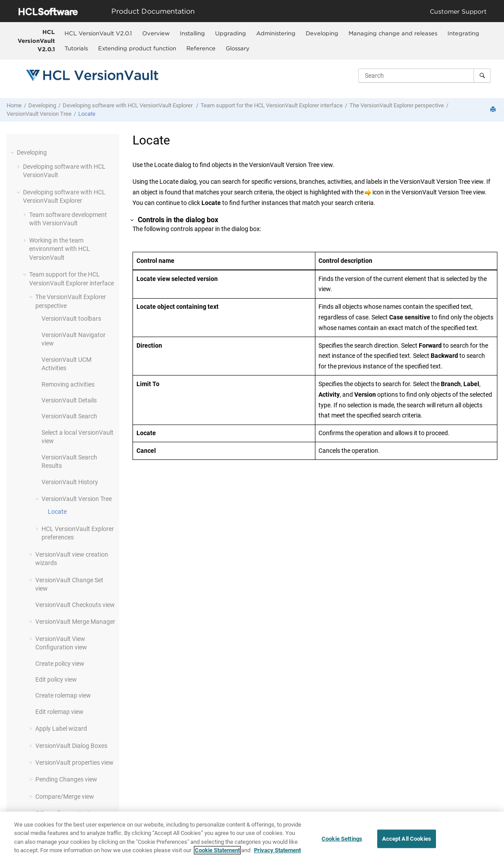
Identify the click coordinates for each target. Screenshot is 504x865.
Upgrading (231, 33)
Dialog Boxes (71, 746)
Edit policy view (56, 679)
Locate (87, 114)
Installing (192, 33)
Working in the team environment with (60, 249)
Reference (201, 48)
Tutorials (76, 48)
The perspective (397, 105)
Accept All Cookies (407, 839)
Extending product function (137, 48)
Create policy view (60, 664)
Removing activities (68, 384)
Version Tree (39, 114)
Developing (322, 33)
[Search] (482, 76)
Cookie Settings (342, 839)
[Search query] (424, 76)
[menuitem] (98, 33)
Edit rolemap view (59, 712)
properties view (74, 763)
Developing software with (128, 105)
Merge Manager (75, 622)
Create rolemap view (63, 695)
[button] (13, 152)
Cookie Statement (217, 851)
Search (69, 416)
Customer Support (458, 11)
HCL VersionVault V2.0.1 (36, 40)
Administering (276, 33)
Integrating (463, 33)
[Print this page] (494, 110)
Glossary (238, 48)
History (70, 482)
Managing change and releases (393, 33)
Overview (156, 33)
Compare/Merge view (65, 797)
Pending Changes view (66, 779)
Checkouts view (75, 605)
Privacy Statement (277, 851)
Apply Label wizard (61, 728)
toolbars (71, 319)
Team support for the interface (272, 105)
